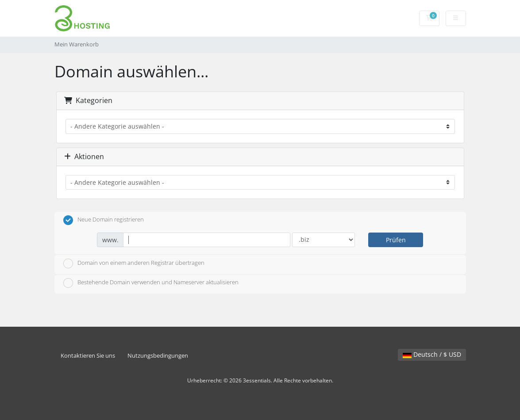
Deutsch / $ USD (432, 354)
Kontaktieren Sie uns (88, 356)
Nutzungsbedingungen (158, 356)
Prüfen (396, 240)
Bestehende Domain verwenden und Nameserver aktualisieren (151, 283)
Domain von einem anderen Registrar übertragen (134, 263)
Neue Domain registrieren (104, 220)
